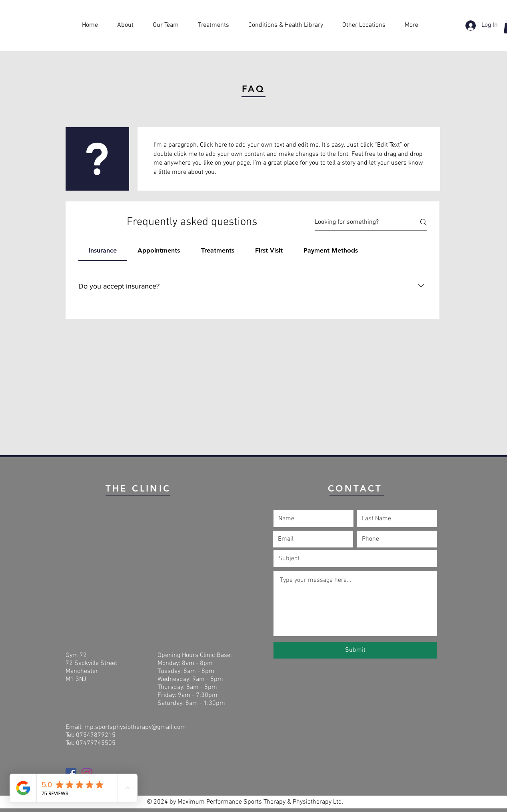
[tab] (103, 251)
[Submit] (355, 650)
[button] (289, 25)
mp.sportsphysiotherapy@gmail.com (135, 727)
